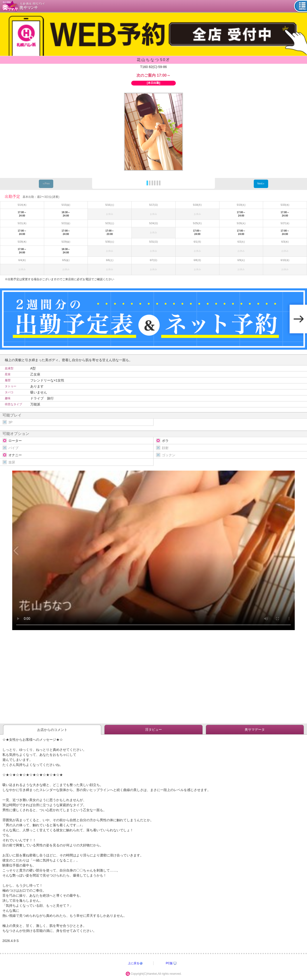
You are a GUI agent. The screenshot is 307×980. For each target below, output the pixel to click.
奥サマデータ (255, 729)
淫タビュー (153, 729)
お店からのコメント (52, 730)
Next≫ (261, 184)
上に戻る (134, 963)
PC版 (169, 963)
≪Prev (46, 184)
